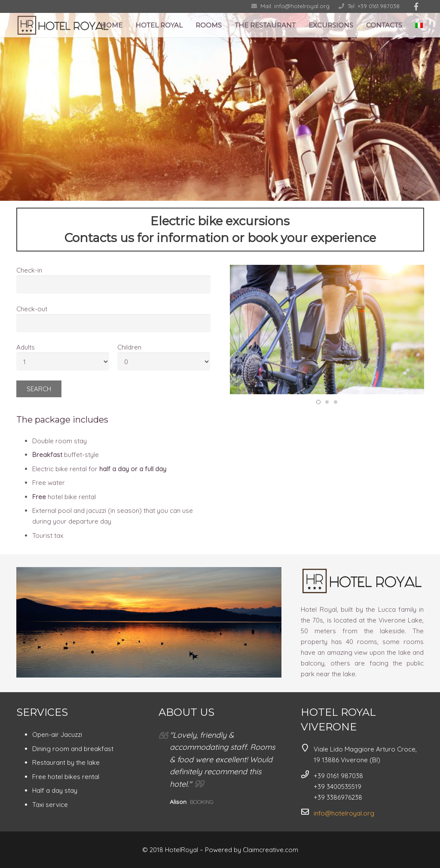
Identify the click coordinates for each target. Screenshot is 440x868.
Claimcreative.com (270, 850)
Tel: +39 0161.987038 (374, 6)
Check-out (32, 309)
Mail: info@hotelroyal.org (295, 6)
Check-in (29, 270)
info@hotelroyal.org (344, 813)
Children (129, 347)
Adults (26, 347)
